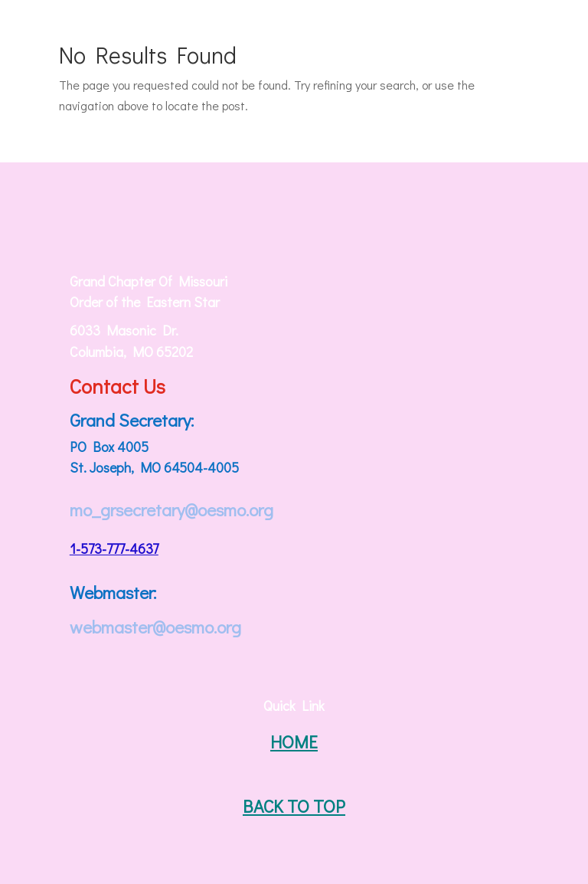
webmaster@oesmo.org (155, 627)
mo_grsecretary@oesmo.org (171, 509)
